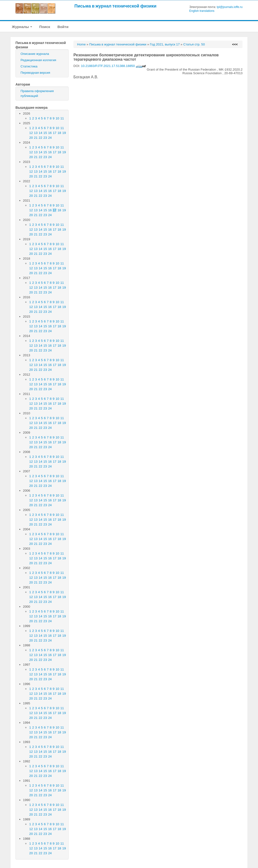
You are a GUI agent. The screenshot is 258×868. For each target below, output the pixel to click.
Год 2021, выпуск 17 (165, 44)
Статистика (29, 66)
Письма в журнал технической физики (115, 6)
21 (36, 138)
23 (45, 138)
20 (31, 138)
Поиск (45, 27)
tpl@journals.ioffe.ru (230, 7)
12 (31, 133)
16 (50, 133)
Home (81, 44)
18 (59, 133)
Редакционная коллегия (38, 60)
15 (45, 133)
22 (40, 138)
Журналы (22, 27)
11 (62, 118)
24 (50, 138)
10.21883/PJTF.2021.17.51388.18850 (113, 66)
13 (36, 133)
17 (55, 133)
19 (64, 133)
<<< (235, 44)
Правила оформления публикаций (37, 93)
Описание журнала (35, 54)
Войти (63, 27)
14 (40, 133)
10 (57, 118)
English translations (202, 11)
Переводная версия (35, 73)
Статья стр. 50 (194, 44)
